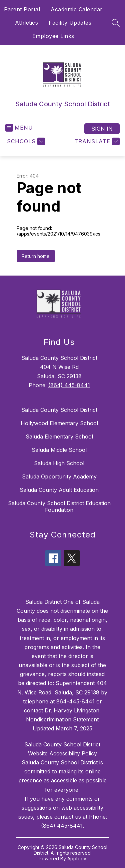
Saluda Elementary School (59, 436)
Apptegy (77, 859)
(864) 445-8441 (69, 385)
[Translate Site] (96, 141)
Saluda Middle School (59, 450)
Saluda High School (59, 463)
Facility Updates (70, 23)
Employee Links (53, 36)
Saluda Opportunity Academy (59, 476)
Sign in (102, 129)
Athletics (27, 23)
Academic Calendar (77, 9)
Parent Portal (22, 9)
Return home (36, 256)
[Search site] (116, 23)
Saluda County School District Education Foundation (59, 506)
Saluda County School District (59, 410)
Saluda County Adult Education (59, 490)
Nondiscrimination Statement (62, 719)
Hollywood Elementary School (59, 423)
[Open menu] (19, 128)
